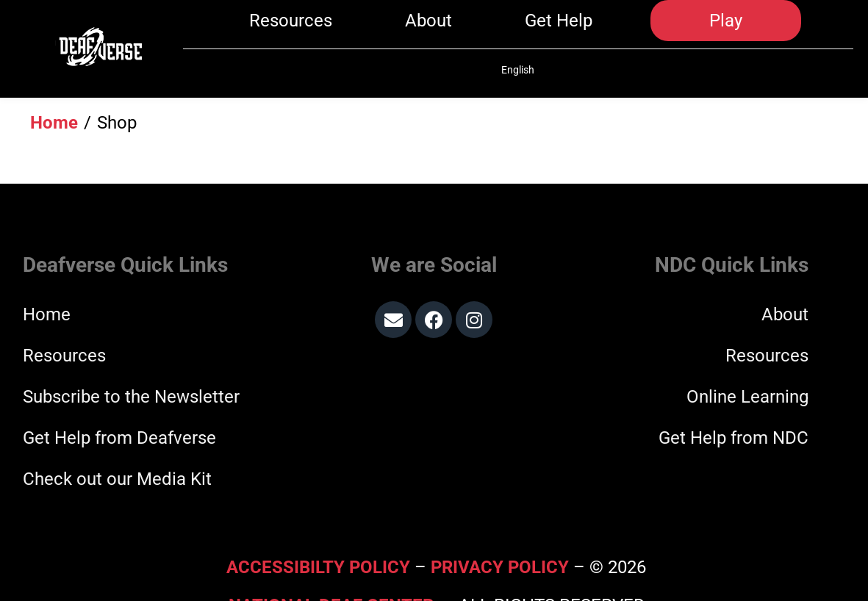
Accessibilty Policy (320, 530)
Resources (291, 31)
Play (726, 31)
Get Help (559, 31)
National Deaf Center (331, 569)
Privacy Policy (500, 530)
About (428, 31)
